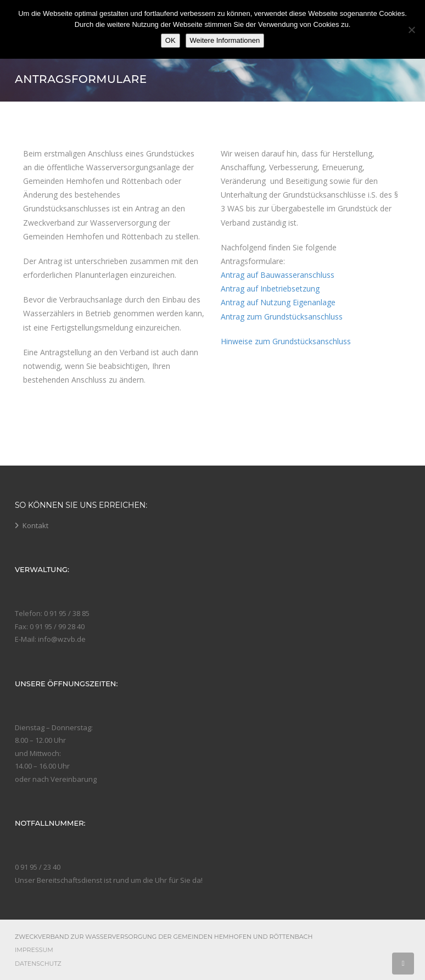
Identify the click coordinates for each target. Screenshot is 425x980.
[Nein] (411, 30)
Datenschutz (38, 964)
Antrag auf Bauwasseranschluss (278, 275)
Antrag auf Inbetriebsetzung (270, 289)
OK (170, 40)
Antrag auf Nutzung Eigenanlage (278, 302)
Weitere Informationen (225, 40)
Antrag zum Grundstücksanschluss (282, 317)
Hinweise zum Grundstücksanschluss (286, 341)
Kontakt (35, 525)
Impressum (34, 950)
